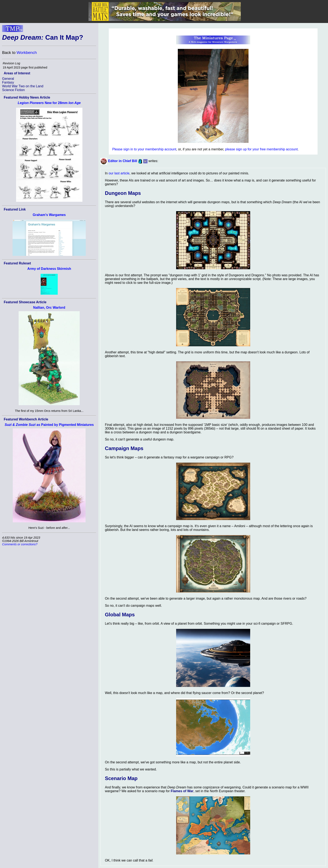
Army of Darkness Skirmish (49, 269)
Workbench (27, 53)
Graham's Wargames (49, 215)
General (8, 79)
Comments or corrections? (20, 544)
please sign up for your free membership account (261, 149)
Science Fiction (13, 90)
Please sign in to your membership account (144, 149)
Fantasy (8, 82)
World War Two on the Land (23, 86)
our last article (119, 173)
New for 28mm (49, 103)
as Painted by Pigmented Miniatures (49, 425)
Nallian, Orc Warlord (49, 308)
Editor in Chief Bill (123, 161)
